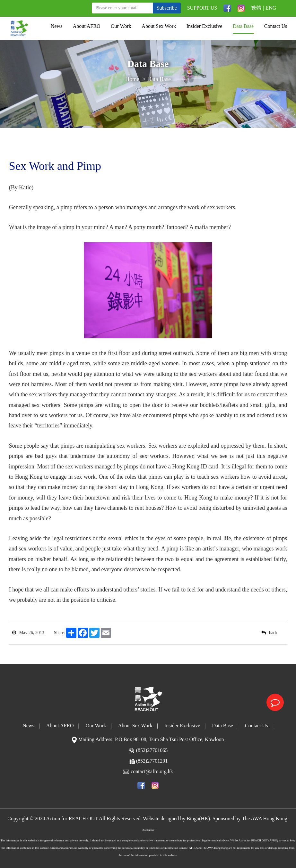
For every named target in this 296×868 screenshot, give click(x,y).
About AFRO (87, 26)
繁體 (256, 8)
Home (132, 80)
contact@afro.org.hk (152, 771)
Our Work (121, 26)
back (269, 633)
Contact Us (276, 26)
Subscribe (167, 8)
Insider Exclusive (205, 26)
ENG (271, 8)
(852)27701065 (152, 750)
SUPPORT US (202, 8)
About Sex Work (159, 26)
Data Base (243, 26)
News (57, 26)
